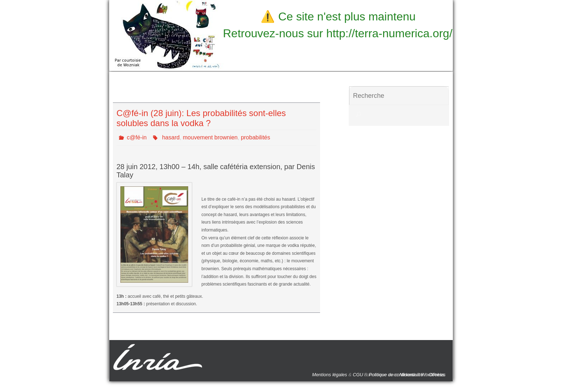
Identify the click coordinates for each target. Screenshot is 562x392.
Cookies (437, 375)
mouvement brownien (210, 137)
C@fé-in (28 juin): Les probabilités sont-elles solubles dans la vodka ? (201, 118)
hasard (171, 137)
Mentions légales (330, 375)
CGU (358, 375)
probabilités (256, 137)
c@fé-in (137, 137)
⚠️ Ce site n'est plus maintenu (338, 16)
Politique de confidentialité (396, 375)
